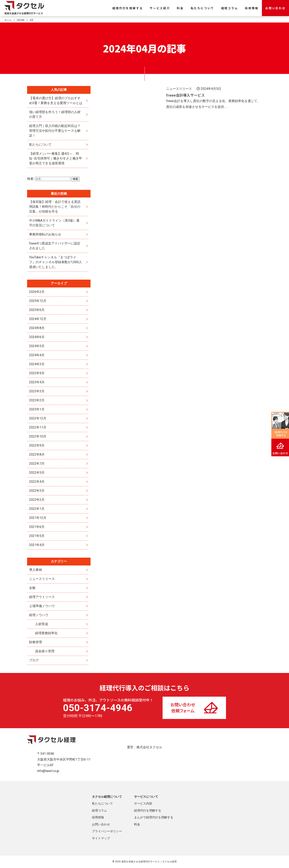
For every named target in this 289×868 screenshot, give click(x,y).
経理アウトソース (42, 597)
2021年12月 (38, 518)
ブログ (34, 660)
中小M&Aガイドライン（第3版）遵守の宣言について (54, 223)
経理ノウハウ (39, 615)
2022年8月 (37, 454)
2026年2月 (37, 292)
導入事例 (36, 570)
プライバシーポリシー (107, 831)
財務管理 (36, 642)
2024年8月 (37, 328)
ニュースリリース (42, 579)
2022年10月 (38, 436)
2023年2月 (37, 400)
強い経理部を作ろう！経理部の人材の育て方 (55, 114)
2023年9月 (37, 373)
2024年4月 (37, 355)
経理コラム (230, 8)
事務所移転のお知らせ (45, 234)
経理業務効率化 (46, 633)
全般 (32, 588)
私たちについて (203, 8)
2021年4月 (37, 545)
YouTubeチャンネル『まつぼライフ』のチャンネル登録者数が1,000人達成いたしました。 (55, 262)
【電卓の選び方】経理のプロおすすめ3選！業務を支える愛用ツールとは (56, 101)
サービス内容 (143, 804)
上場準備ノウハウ (42, 606)
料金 (180, 8)
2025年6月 (37, 310)
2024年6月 (37, 337)
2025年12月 (38, 301)
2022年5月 (37, 473)
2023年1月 (37, 409)
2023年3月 (37, 391)
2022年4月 (37, 482)
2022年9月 (37, 445)
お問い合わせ (275, 8)
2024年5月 (37, 346)
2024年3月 (37, 364)
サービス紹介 (160, 8)
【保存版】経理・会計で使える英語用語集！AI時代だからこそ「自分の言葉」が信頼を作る (55, 207)
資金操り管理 (45, 651)
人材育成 (42, 624)
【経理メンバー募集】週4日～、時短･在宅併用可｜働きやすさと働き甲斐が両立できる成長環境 (56, 158)
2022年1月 (37, 509)
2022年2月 (37, 500)
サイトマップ (101, 838)
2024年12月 (38, 319)
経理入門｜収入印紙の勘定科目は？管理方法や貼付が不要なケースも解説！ (55, 131)
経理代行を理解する (128, 8)
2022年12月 (38, 418)
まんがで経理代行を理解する (154, 817)
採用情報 (252, 8)
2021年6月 (37, 527)
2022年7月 (37, 464)
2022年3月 (37, 491)
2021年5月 (37, 536)
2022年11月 (38, 427)
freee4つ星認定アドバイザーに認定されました (55, 246)
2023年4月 (37, 382)
